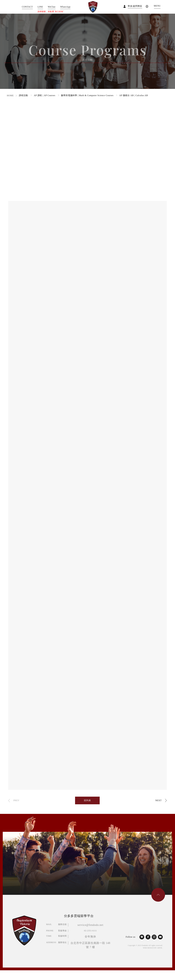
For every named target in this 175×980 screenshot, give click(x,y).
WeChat (52, 7)
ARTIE (160, 948)
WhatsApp (65, 7)
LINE (40, 7)
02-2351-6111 (90, 931)
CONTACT (27, 7)
